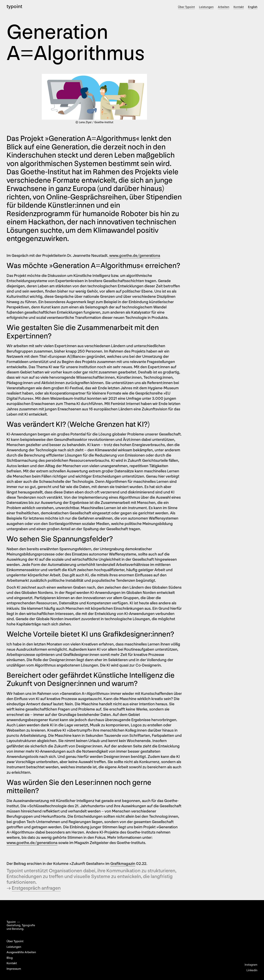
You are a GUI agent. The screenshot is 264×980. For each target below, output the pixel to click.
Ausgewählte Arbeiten (21, 952)
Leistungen (206, 7)
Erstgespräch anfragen (36, 888)
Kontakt (239, 7)
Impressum (14, 969)
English (253, 7)
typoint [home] (14, 7)
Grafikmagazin (123, 864)
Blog (10, 958)
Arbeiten (224, 7)
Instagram (251, 967)
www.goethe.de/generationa (134, 256)
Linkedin (252, 973)
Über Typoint (186, 7)
